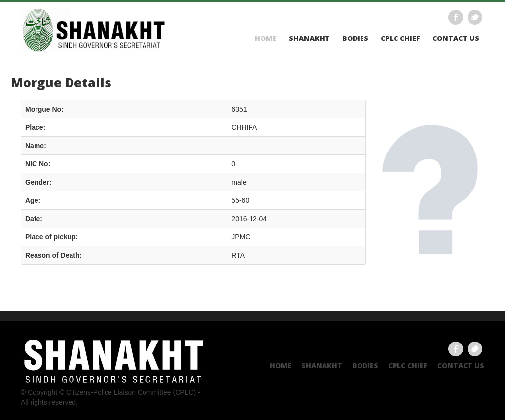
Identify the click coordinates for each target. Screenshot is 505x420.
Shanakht (309, 38)
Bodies (355, 38)
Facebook (456, 17)
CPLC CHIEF (400, 38)
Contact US (456, 38)
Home (266, 38)
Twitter (475, 17)
